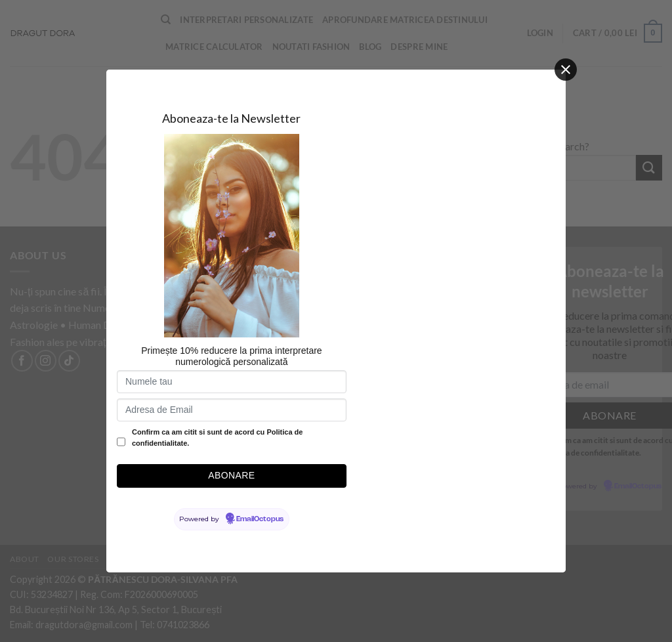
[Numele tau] (232, 382)
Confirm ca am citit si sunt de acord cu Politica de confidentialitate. (217, 438)
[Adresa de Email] (232, 410)
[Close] (566, 70)
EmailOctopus (260, 519)
